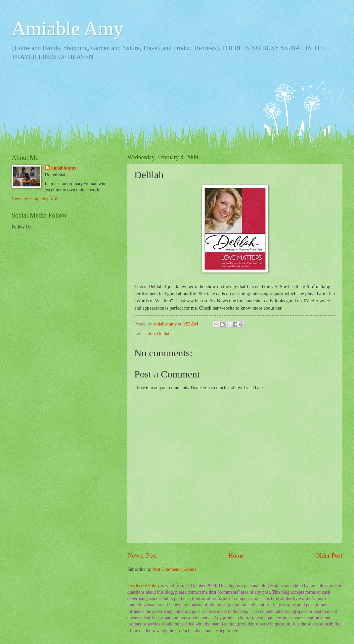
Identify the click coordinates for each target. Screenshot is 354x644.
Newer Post (142, 555)
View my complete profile (35, 198)
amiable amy (64, 168)
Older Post (329, 555)
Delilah (164, 334)
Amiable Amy (67, 28)
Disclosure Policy (144, 586)
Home (236, 555)
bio (152, 334)
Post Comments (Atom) (174, 569)
